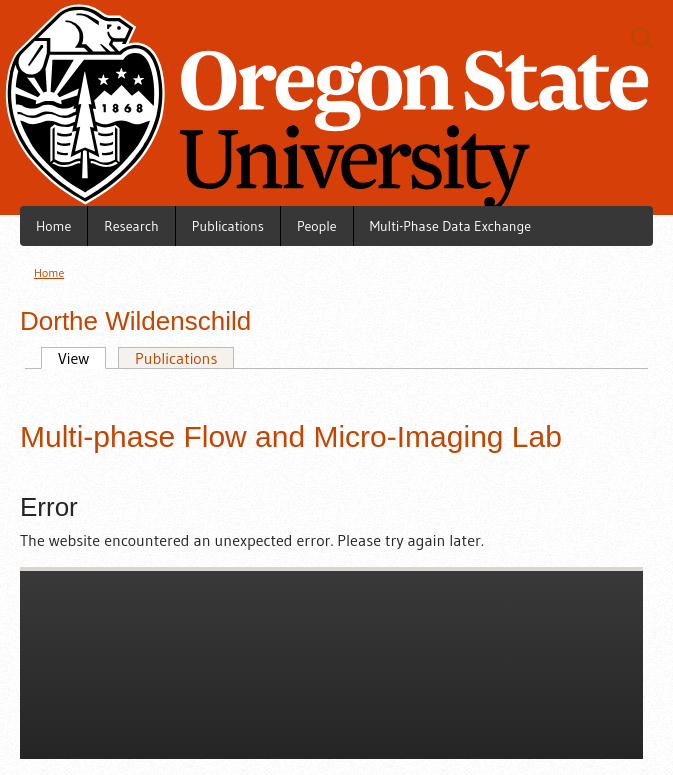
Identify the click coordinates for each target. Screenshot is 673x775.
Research (131, 226)
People (317, 226)
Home (53, 226)
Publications (228, 226)
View (65, 358)
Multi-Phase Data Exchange (450, 226)
